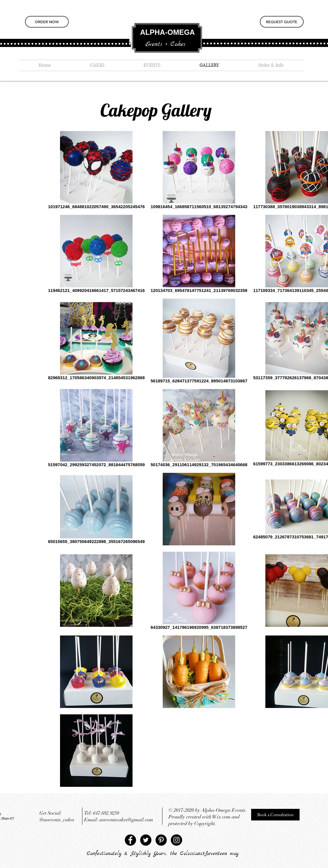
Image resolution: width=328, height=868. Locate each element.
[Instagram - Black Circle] (176, 840)
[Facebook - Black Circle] (130, 840)
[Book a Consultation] (275, 815)
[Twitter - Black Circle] (146, 840)
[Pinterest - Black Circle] (161, 840)
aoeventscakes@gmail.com (126, 820)
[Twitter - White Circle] (283, 73)
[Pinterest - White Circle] (274, 73)
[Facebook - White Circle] (301, 73)
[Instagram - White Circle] (292, 73)
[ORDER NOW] (47, 22)
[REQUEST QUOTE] (282, 22)
